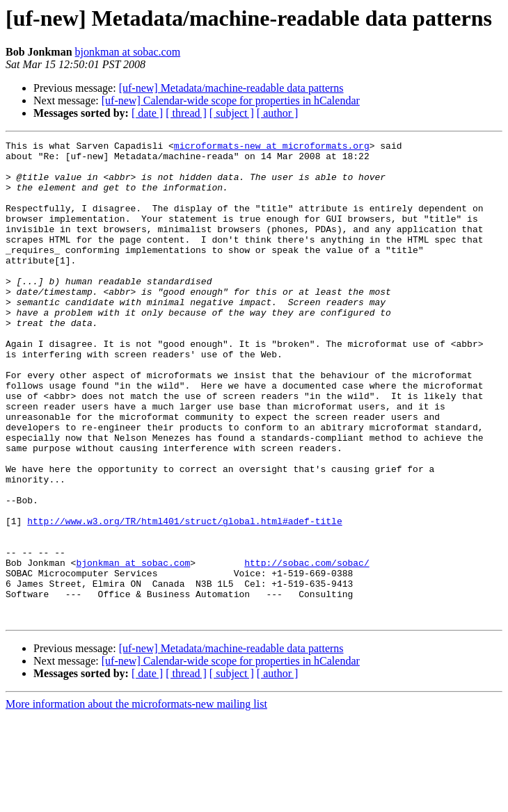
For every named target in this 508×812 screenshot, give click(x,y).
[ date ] (147, 113)
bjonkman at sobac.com (128, 52)
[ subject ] (232, 113)
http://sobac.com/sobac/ (307, 648)
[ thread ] (186, 113)
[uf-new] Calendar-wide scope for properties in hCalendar (231, 100)
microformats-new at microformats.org (272, 147)
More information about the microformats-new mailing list (136, 800)
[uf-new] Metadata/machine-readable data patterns (231, 88)
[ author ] (278, 113)
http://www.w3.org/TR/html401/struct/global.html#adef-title (184, 598)
